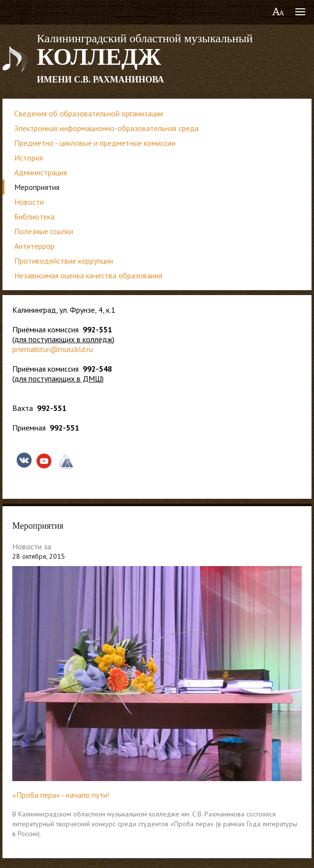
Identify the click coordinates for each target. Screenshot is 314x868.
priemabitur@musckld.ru (53, 349)
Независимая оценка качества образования (88, 275)
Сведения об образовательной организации (89, 113)
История (29, 158)
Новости (29, 202)
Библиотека (34, 217)
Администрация (41, 172)
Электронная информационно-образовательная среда (106, 128)
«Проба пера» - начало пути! (61, 795)
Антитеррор (34, 246)
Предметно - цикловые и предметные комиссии (95, 143)
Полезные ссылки (44, 231)
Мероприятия (37, 187)
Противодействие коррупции (64, 261)
